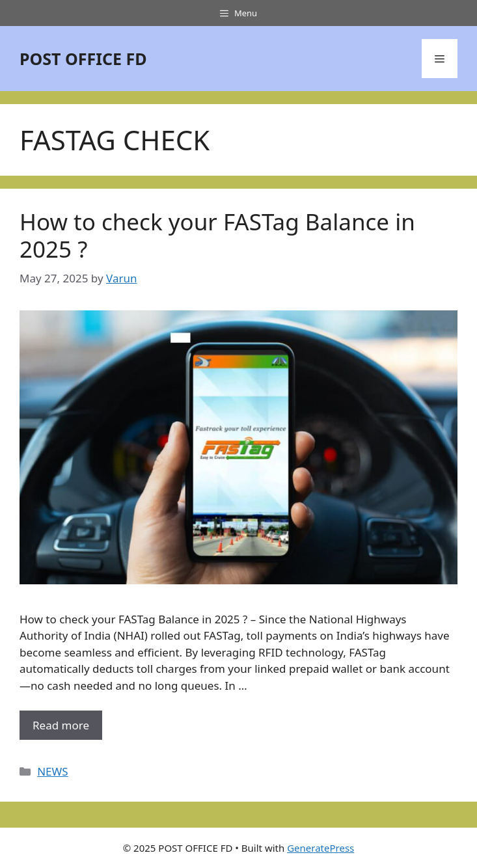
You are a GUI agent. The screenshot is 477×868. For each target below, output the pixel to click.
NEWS (53, 771)
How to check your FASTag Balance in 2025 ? (217, 235)
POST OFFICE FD (83, 59)
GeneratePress (320, 848)
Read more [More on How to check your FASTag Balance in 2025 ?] (61, 725)
